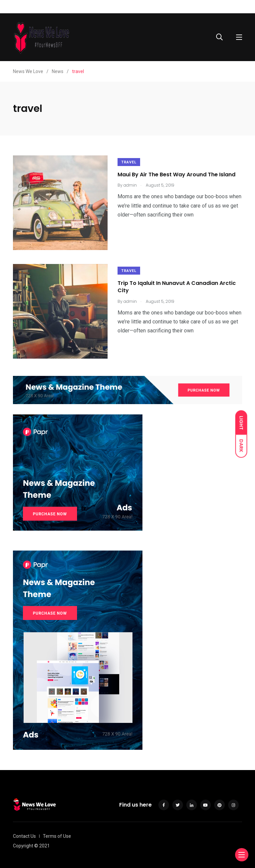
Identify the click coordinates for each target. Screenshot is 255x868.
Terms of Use (57, 836)
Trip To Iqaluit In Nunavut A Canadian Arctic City (177, 287)
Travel (129, 162)
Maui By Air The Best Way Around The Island (176, 174)
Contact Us (24, 836)
